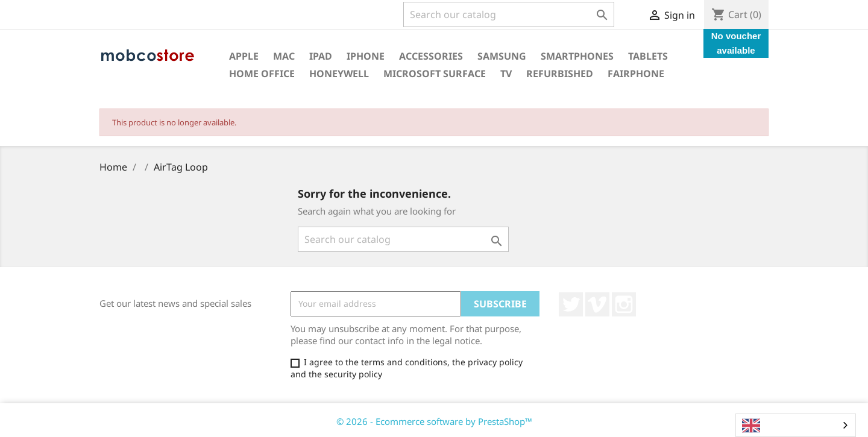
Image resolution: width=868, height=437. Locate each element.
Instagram (624, 304)
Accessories (431, 56)
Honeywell (339, 74)
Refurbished (560, 74)
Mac (284, 56)
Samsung (502, 56)
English (767, 426)
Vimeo (597, 304)
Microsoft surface (435, 74)
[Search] (509, 14)
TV (506, 74)
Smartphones (577, 56)
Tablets (648, 56)
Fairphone (636, 74)
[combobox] (796, 425)
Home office (262, 74)
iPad (321, 56)
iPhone (366, 56)
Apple (244, 56)
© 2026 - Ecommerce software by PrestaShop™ (434, 421)
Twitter (571, 304)
